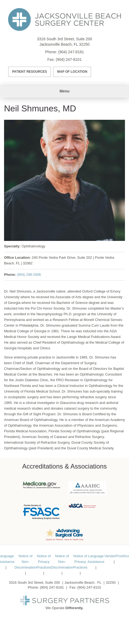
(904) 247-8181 (71, 52)
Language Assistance (96, 559)
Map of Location (72, 72)
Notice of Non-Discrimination (26, 562)
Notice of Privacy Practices (44, 562)
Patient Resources (30, 72)
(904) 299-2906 (29, 275)
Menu (65, 91)
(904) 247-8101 (69, 59)
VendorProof (114, 556)
